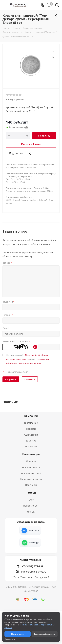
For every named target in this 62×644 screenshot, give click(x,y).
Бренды (31, 512)
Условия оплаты (31, 467)
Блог (31, 500)
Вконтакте (34, 530)
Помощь (31, 461)
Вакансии (31, 441)
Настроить (10, 639)
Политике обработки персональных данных (30, 626)
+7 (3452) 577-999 (33, 566)
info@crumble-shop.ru (34, 572)
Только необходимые (45, 634)
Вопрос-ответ (31, 506)
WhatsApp (34, 543)
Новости (31, 429)
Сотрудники (31, 435)
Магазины (31, 446)
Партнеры (31, 485)
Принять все (17, 634)
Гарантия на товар (31, 479)
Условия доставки (31, 473)
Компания (31, 416)
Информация (31, 454)
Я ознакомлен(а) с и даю (28, 359)
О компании (31, 423)
